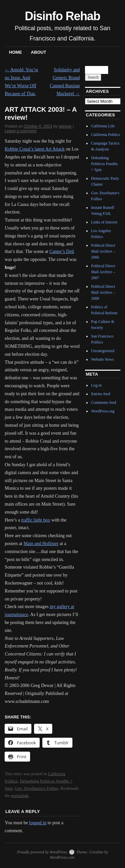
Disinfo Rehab (62, 16)
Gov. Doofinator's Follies (37, 788)
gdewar (65, 126)
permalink (20, 796)
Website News (102, 359)
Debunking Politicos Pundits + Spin (104, 164)
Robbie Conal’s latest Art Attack (35, 149)
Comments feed (104, 403)
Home (15, 52)
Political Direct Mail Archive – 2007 (103, 272)
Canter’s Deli (62, 251)
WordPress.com (62, 857)
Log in (96, 385)
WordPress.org (103, 411)
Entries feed (101, 394)
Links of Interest (104, 222)
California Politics (105, 135)
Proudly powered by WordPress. (42, 852)
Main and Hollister (41, 544)
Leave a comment (20, 131)
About (38, 52)
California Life (103, 126)
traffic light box (36, 520)
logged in (38, 823)
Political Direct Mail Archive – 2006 (103, 251)
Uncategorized (103, 351)
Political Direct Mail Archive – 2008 (103, 292)
